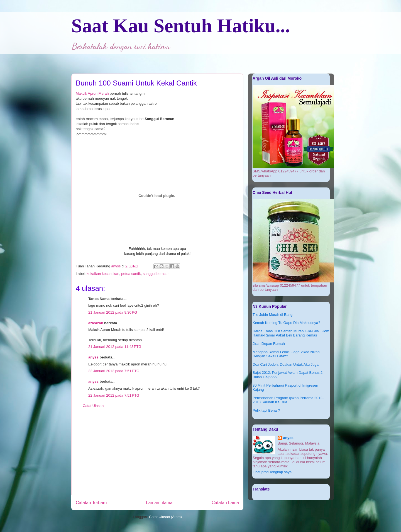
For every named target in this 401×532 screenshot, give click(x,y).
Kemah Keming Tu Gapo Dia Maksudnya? (286, 323)
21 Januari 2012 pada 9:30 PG (113, 312)
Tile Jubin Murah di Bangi (273, 315)
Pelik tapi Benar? (266, 410)
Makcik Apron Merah (92, 93)
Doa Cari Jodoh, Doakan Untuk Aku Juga (286, 364)
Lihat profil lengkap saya (272, 472)
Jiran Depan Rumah (269, 344)
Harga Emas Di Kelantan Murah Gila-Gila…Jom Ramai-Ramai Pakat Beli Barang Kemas (291, 333)
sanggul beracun (156, 274)
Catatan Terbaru (91, 503)
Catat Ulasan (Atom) (165, 517)
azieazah (96, 323)
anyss (93, 357)
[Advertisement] (157, 456)
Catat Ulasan (93, 406)
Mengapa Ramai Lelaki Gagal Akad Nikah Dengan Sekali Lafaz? (286, 354)
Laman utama (159, 503)
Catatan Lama (225, 503)
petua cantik (131, 274)
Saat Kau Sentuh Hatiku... (181, 26)
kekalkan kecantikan (103, 274)
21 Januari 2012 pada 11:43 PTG (115, 347)
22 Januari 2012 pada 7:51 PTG (114, 371)
